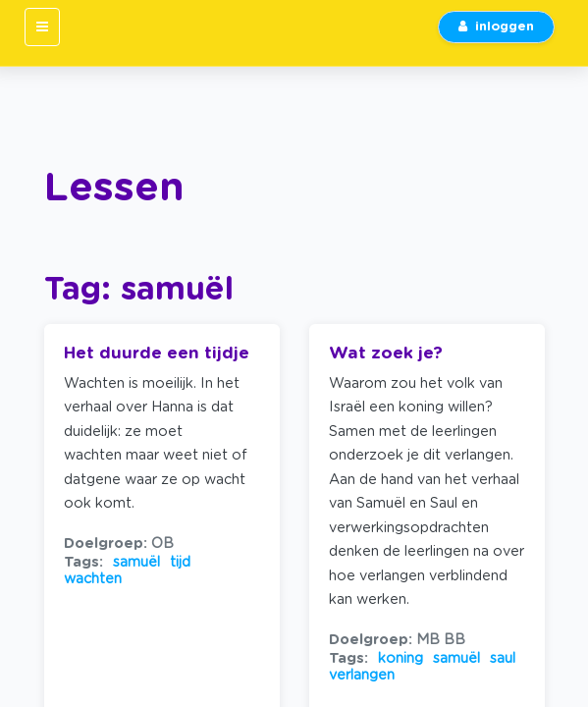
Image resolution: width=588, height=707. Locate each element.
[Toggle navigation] (42, 27)
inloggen (496, 27)
